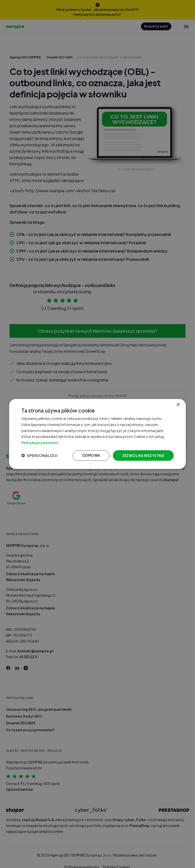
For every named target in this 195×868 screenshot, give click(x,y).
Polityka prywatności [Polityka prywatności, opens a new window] (43, 442)
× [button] (177, 404)
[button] (41, 456)
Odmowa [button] (88, 456)
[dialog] (97, 434)
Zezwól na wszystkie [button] (141, 456)
